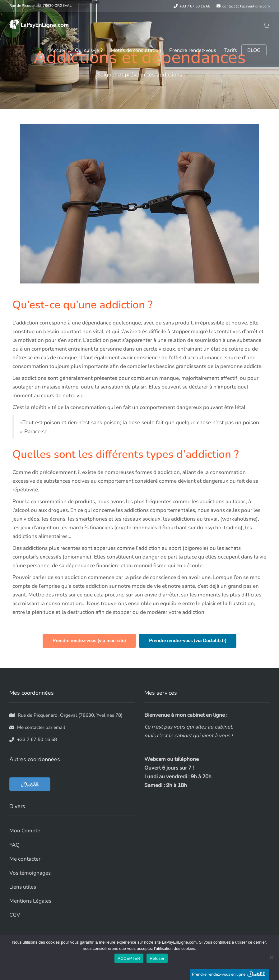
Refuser (157, 958)
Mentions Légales (30, 901)
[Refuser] (271, 957)
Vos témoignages (30, 873)
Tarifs (231, 50)
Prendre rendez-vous (193, 50)
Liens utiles (23, 887)
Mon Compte (25, 831)
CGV (15, 915)
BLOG (254, 50)
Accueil (59, 50)
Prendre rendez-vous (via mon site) (89, 641)
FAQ (14, 845)
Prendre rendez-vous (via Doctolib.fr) (188, 641)
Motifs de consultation (136, 50)
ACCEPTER (129, 958)
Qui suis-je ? (89, 50)
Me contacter (25, 859)
